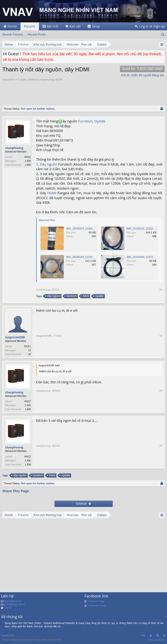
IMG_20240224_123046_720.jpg (85, 229)
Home (151, 637)
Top (157, 637)
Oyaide (100, 121)
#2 (161, 355)
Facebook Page (96, 603)
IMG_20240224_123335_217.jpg (145, 229)
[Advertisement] (57, 91)
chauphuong (47, 80)
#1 (161, 290)
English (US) (8, 637)
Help (143, 637)
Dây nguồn (48, 164)
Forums (30, 26)
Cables (23, 80)
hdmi (86, 296)
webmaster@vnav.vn (14, 606)
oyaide (99, 296)
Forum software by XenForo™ (32, 641)
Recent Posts (37, 34)
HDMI (52, 193)
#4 (161, 466)
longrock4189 (15, 337)
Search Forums (13, 34)
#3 (161, 410)
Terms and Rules (156, 641)
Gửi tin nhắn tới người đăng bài (142, 75)
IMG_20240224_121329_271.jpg (85, 257)
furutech (71, 296)
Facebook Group (97, 607)
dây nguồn (53, 296)
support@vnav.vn (12, 603)
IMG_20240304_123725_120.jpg (145, 257)
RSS (164, 637)
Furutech (85, 121)
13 (29, 350)
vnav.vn (8, 609)
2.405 (28, 161)
